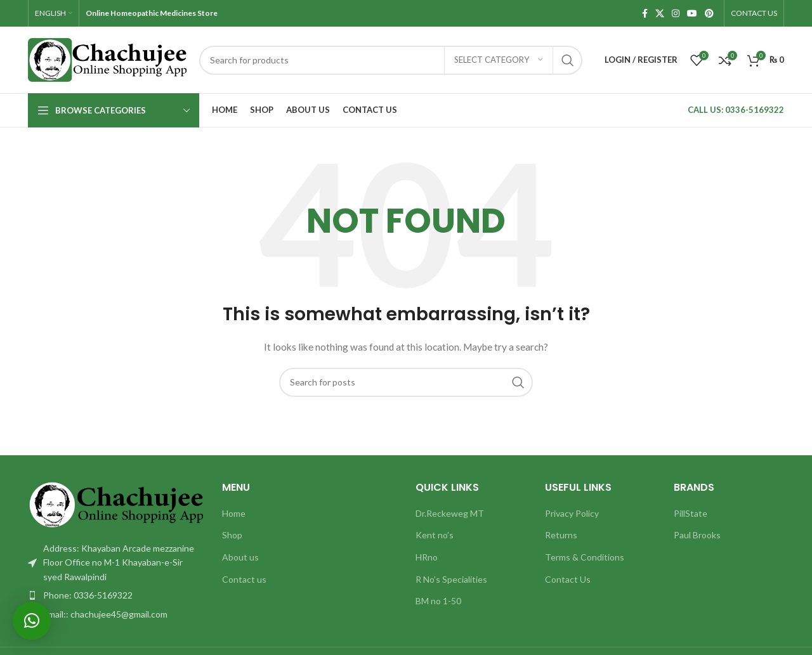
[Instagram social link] (676, 14)
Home (234, 513)
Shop (232, 535)
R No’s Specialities (451, 579)
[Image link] (115, 503)
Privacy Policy (572, 513)
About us (240, 557)
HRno (427, 557)
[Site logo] (107, 59)
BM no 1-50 (438, 601)
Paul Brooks (697, 535)
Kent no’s (435, 535)
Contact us (244, 579)
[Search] (391, 60)
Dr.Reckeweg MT (450, 513)
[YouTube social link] (692, 14)
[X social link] (660, 14)
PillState (691, 513)
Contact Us (568, 579)
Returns (561, 535)
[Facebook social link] (645, 14)
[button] (32, 621)
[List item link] (115, 595)
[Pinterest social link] (709, 14)
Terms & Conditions (585, 557)
